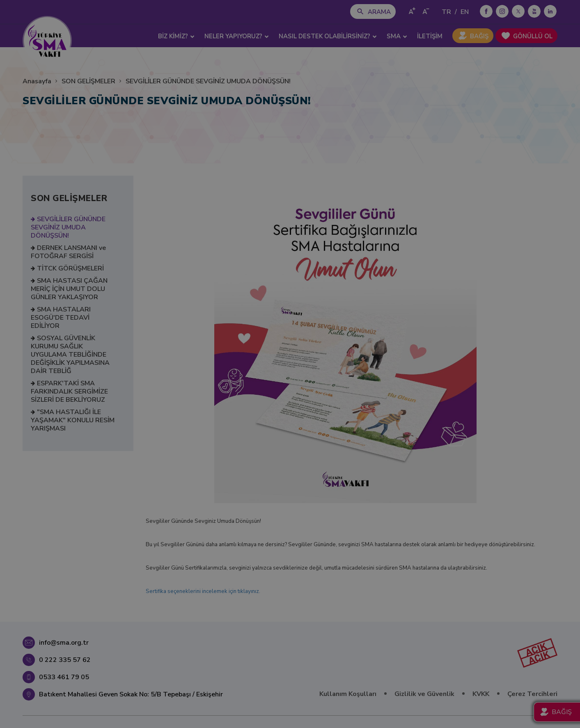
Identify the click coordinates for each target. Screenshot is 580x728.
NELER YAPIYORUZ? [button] (237, 36)
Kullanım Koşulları (348, 694)
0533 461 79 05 (64, 677)
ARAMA (379, 12)
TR (446, 12)
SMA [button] (397, 36)
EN (465, 12)
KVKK (481, 694)
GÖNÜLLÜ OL (533, 36)
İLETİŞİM (430, 36)
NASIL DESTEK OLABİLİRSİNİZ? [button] (328, 36)
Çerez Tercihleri (532, 694)
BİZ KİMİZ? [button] (176, 36)
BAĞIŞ (479, 36)
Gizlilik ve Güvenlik (424, 694)
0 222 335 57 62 (65, 660)
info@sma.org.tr (64, 643)
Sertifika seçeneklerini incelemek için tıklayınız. (203, 591)
